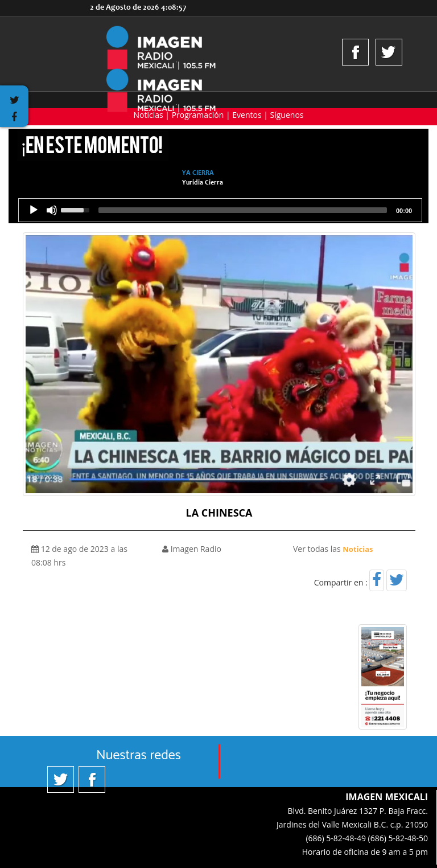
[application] (220, 210)
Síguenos (287, 115)
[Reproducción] (34, 210)
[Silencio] (52, 210)
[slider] (243, 210)
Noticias (148, 115)
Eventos (247, 115)
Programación (198, 115)
